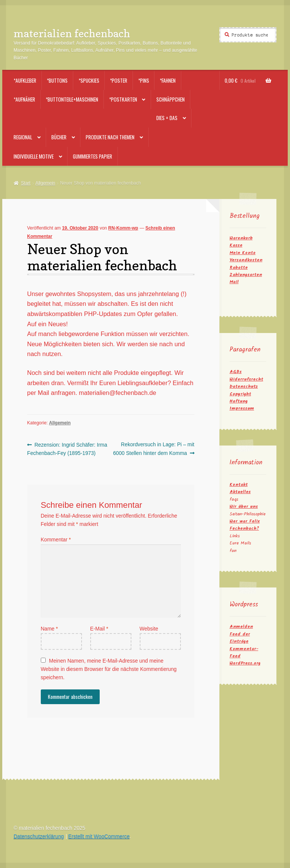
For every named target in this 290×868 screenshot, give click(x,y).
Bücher (59, 137)
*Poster (119, 80)
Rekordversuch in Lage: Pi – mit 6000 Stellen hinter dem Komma (153, 448)
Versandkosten (246, 260)
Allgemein (46, 183)
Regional (23, 137)
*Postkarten (123, 99)
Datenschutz (244, 386)
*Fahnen (168, 80)
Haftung (239, 401)
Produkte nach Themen (110, 137)
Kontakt (239, 485)
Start (25, 183)
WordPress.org (245, 663)
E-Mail (99, 629)
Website (149, 629)
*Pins (144, 80)
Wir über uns (244, 506)
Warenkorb (241, 238)
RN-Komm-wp (123, 228)
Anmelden (241, 627)
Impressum (242, 408)
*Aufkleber (25, 80)
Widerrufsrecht (246, 379)
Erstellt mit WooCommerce (99, 836)
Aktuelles (240, 492)
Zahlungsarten (246, 275)
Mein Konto (243, 253)
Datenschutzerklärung (39, 836)
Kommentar (56, 540)
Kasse (236, 245)
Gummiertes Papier (93, 156)
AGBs (236, 372)
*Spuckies (89, 80)
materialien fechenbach (72, 33)
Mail (234, 282)
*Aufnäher (24, 99)
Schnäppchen (170, 99)
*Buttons (57, 80)
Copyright (240, 394)
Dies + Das (167, 118)
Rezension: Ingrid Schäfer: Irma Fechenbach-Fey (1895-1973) (67, 448)
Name (49, 629)
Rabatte (239, 267)
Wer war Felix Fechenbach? (245, 525)
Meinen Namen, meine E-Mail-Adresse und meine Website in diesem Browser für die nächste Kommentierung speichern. (109, 669)
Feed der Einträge (240, 638)
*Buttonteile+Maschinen (72, 99)
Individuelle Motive (34, 156)
